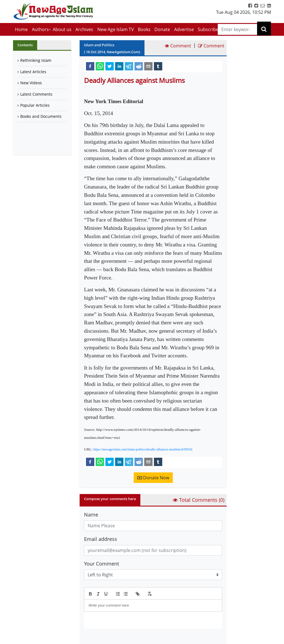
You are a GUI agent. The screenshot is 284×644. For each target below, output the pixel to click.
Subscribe (208, 29)
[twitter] (110, 66)
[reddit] (139, 66)
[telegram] (129, 66)
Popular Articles (35, 105)
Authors (40, 29)
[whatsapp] (100, 66)
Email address (101, 539)
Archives (84, 29)
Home (21, 29)
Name (91, 515)
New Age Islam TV (116, 29)
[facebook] (90, 66)
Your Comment (102, 564)
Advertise (184, 29)
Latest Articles (33, 72)
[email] (148, 66)
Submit (98, 638)
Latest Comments (36, 94)
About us (62, 29)
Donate (162, 29)
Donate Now (153, 478)
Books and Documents (41, 116)
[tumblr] (158, 66)
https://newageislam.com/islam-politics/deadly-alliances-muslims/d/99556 (143, 449)
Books (144, 29)
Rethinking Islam (36, 60)
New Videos (31, 83)
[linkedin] (119, 66)
